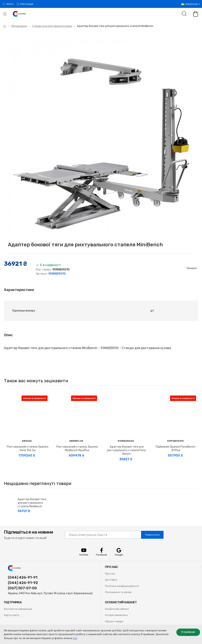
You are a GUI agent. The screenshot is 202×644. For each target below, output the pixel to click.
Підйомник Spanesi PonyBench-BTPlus (176, 449)
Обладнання (19, 26)
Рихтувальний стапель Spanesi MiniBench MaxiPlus (77, 449)
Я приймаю (188, 632)
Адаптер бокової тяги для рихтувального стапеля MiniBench (32, 503)
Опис (8, 335)
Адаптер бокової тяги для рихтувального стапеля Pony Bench (127, 450)
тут (75, 638)
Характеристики (19, 290)
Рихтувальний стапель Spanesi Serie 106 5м (28, 449)
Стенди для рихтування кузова (52, 26)
